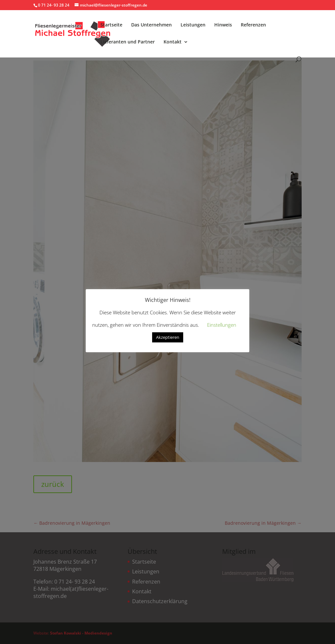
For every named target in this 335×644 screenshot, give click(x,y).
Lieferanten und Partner (128, 42)
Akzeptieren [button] (168, 337)
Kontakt (173, 42)
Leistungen (193, 25)
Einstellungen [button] (222, 325)
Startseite (111, 25)
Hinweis (223, 25)
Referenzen (253, 25)
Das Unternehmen (151, 25)
